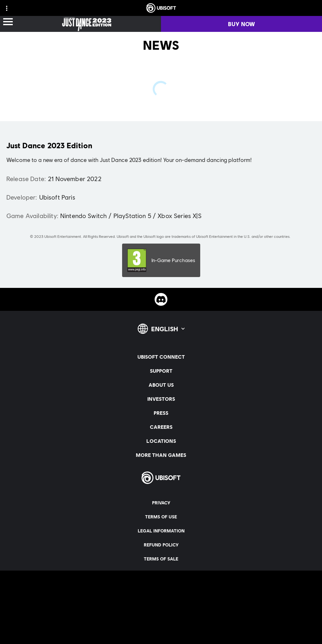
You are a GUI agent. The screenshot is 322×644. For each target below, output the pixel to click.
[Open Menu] (8, 22)
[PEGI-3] (161, 260)
